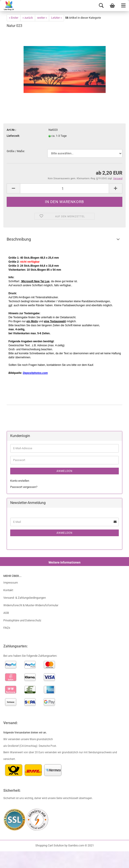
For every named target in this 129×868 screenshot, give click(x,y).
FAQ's (7, 628)
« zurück (28, 18)
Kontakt (8, 590)
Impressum (11, 583)
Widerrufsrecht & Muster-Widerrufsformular (31, 605)
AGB (6, 613)
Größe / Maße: (16, 151)
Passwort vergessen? (24, 487)
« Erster (14, 18)
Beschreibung (19, 239)
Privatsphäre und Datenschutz (22, 620)
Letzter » (56, 18)
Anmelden (64, 471)
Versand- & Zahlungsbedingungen (25, 598)
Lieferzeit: (13, 136)
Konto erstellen (20, 481)
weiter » (42, 18)
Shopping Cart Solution (50, 845)
